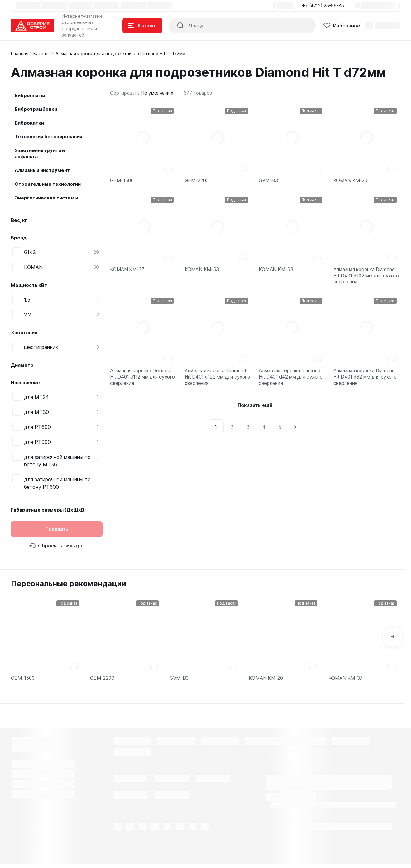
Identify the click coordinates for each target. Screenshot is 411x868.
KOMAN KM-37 (128, 272)
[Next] (294, 436)
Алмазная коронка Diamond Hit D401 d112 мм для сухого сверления (143, 384)
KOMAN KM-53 (203, 272)
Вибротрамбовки (36, 109)
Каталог (42, 54)
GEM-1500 (123, 181)
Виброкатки (29, 123)
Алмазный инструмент (42, 170)
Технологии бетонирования (48, 137)
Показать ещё (255, 414)
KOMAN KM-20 (351, 181)
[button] (325, 6)
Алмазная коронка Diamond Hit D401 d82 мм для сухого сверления (367, 384)
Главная (20, 54)
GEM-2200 (197, 181)
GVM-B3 (269, 181)
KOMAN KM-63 (277, 272)
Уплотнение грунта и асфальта (40, 153)
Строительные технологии (48, 184)
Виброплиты (30, 95)
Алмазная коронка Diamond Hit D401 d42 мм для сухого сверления (292, 384)
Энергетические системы (46, 198)
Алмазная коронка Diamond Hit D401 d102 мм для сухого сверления (367, 279)
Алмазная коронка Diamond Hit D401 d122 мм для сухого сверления (218, 384)
